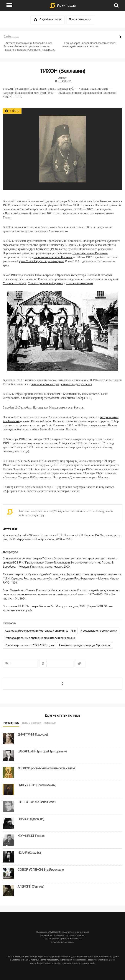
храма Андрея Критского (33, 249)
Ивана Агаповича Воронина (90, 253)
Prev (114, 37)
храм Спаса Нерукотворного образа (41, 261)
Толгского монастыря (80, 283)
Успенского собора (15, 283)
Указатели (50, 723)
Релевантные (11, 723)
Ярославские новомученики (99, 631)
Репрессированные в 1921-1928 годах (29, 645)
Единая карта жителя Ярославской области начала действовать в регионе (89, 45)
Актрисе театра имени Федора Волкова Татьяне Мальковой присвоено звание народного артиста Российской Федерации (30, 47)
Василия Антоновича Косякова (53, 257)
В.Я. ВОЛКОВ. (63, 81)
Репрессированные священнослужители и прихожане (40, 638)
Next (120, 37)
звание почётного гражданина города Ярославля (61, 384)
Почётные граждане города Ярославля (85, 645)
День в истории (31, 723)
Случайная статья (51, 20)
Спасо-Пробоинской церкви (45, 283)
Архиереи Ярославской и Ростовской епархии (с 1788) (40, 631)
